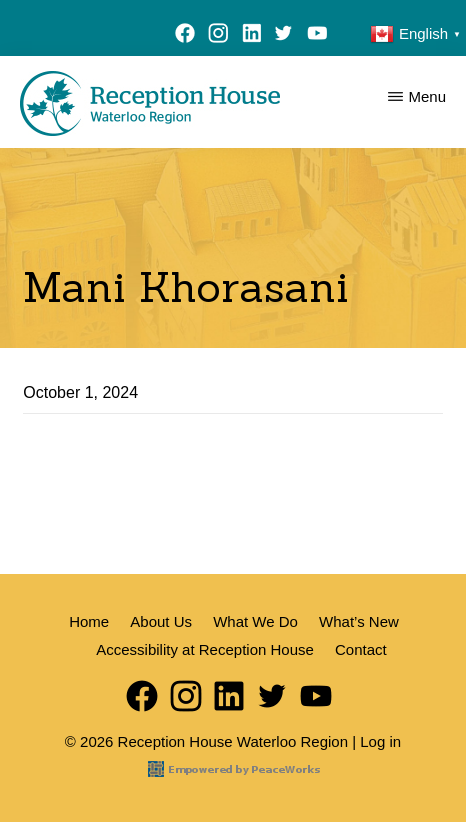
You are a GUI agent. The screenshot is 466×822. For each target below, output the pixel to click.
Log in (380, 741)
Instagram (218, 36)
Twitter (284, 36)
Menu (427, 96)
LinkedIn (251, 36)
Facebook (185, 36)
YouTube (321, 36)
